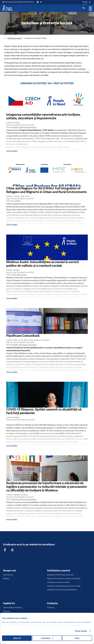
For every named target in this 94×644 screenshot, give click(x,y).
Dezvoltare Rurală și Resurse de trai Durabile (64, 586)
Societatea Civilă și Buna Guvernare (60, 575)
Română (85, 2)
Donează (6, 611)
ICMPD (18, 201)
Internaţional (8, 575)
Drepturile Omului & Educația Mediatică (62, 590)
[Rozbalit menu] (90, 8)
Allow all (17, 638)
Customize (47, 638)
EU (13, 201)
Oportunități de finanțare (13, 608)
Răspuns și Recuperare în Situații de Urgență (64, 579)
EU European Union (19, 275)
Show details (81, 631)
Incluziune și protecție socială (58, 582)
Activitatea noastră (15, 38)
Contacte (51, 608)
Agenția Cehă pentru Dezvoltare (24, 127)
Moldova (6, 579)
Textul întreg (12, 151)
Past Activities (64, 83)
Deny (77, 638)
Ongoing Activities (33, 83)
